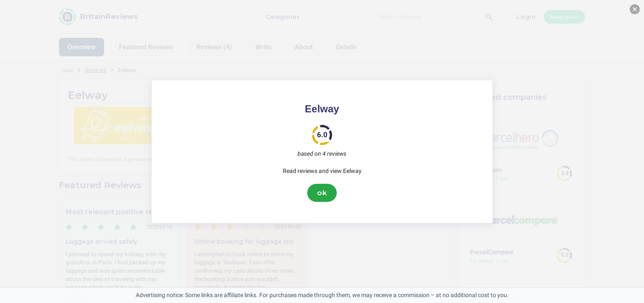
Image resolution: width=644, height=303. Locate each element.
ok (322, 193)
